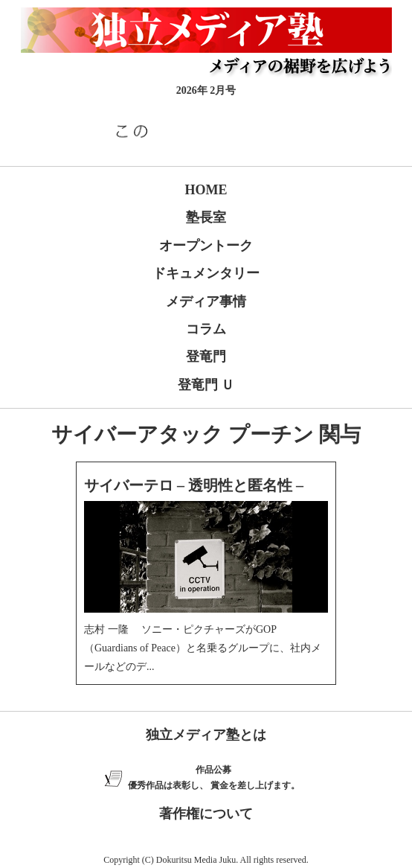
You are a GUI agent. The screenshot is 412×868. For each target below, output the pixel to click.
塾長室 (206, 217)
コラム (206, 329)
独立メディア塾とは (206, 735)
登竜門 (206, 357)
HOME (206, 190)
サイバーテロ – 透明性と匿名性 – (194, 485)
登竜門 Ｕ (206, 385)
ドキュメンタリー (206, 273)
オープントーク (206, 246)
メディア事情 (206, 301)
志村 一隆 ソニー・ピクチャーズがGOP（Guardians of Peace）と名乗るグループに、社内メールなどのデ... (203, 648)
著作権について (206, 814)
